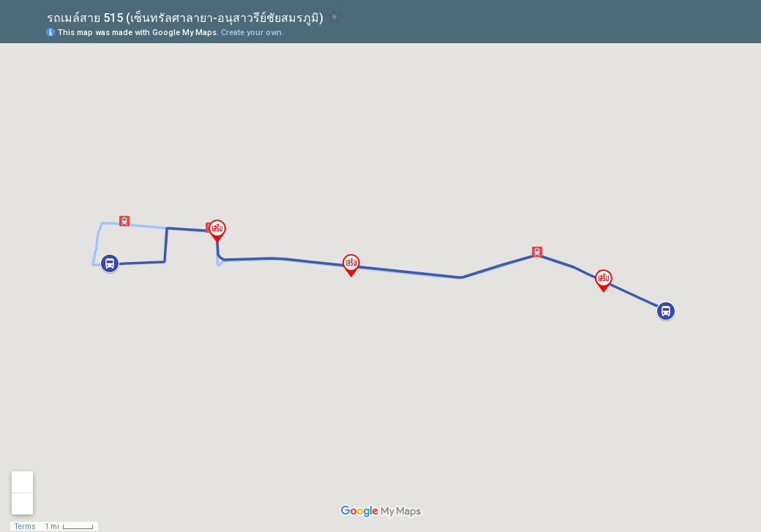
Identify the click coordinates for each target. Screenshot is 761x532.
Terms (25, 527)
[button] (537, 252)
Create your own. (252, 33)
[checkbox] (335, 16)
